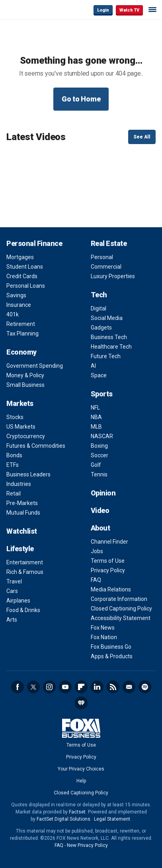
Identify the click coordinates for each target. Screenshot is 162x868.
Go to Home (81, 99)
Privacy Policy (108, 570)
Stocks (15, 417)
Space (99, 375)
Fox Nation (104, 637)
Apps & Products (112, 656)
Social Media (107, 318)
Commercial (106, 267)
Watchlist (22, 531)
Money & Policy (25, 375)
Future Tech (106, 356)
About (101, 528)
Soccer (100, 455)
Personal (102, 257)
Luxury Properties (113, 276)
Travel (14, 581)
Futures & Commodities (36, 446)
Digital (99, 308)
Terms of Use (108, 561)
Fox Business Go (111, 647)
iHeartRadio (81, 703)
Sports (102, 394)
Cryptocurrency (26, 436)
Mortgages (20, 257)
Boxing (99, 446)
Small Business (25, 385)
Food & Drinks (23, 610)
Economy (21, 352)
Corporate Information (119, 599)
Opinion (103, 493)
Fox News (103, 628)
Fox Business (32, 10)
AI (93, 366)
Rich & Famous (25, 572)
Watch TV (129, 10)
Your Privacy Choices (81, 769)
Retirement (21, 324)
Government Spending (35, 366)
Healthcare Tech (111, 347)
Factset (77, 812)
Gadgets (101, 328)
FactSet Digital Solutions (63, 819)
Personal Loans (26, 286)
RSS (113, 687)
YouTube (65, 687)
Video (100, 510)
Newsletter (129, 687)
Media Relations (111, 589)
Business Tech (109, 337)
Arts (12, 620)
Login (103, 10)
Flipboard (81, 687)
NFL (95, 408)
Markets (20, 403)
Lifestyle (20, 549)
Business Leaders (28, 474)
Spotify (145, 687)
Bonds (14, 455)
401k (13, 314)
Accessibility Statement (121, 618)
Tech (99, 295)
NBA (96, 417)
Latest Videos (36, 137)
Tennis (99, 474)
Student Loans (25, 267)
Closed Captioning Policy (121, 609)
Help (81, 781)
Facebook (18, 687)
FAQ (96, 580)
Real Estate (109, 243)
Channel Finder (109, 542)
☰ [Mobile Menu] (152, 10)
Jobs (97, 551)
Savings (16, 295)
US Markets (21, 427)
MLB (96, 427)
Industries (19, 484)
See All (142, 137)
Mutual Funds (23, 513)
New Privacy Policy (87, 845)
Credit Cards (22, 276)
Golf (96, 465)
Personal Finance (34, 243)
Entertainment (25, 562)
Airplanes (18, 601)
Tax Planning (22, 334)
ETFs (13, 465)
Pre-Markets (22, 503)
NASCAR (102, 436)
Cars (12, 591)
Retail (14, 493)
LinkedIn (97, 687)
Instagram (49, 687)
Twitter (33, 687)
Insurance (19, 305)
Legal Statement (112, 819)
